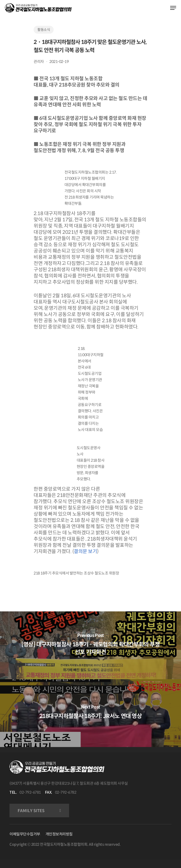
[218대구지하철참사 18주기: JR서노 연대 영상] (90, 713)
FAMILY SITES (31, 811)
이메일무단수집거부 (25, 834)
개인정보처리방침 (59, 834)
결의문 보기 (85, 551)
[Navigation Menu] (173, 8)
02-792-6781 (30, 792)
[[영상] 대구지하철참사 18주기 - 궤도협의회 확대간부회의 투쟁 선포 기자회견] (90, 645)
